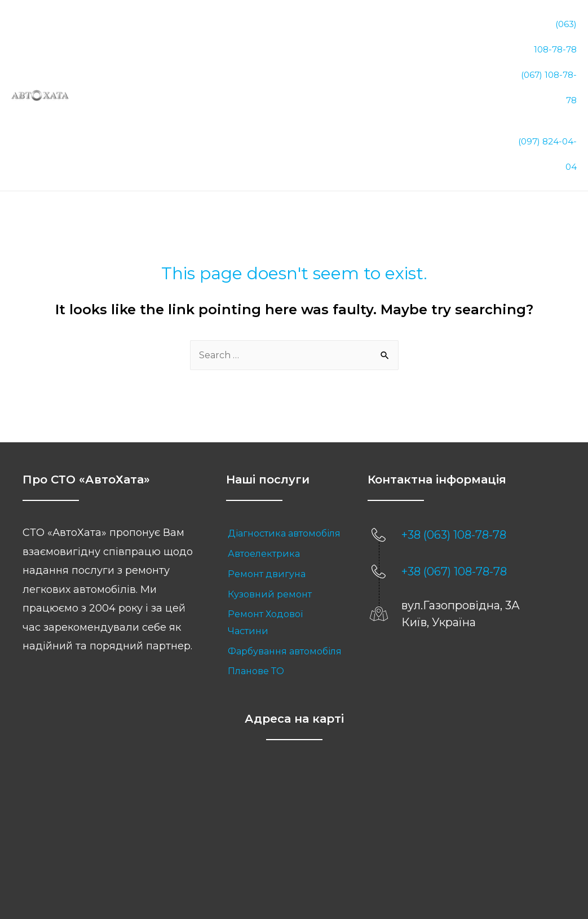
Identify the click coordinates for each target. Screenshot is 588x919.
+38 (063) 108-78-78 (454, 477)
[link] (286, 476)
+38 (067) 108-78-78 (454, 513)
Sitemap (338, 872)
